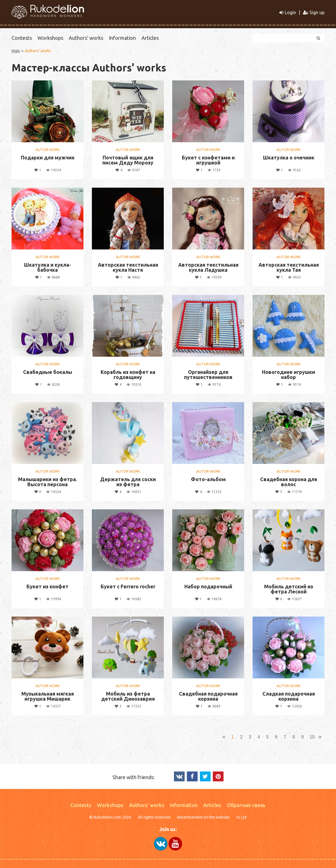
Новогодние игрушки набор (289, 374)
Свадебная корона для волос (289, 482)
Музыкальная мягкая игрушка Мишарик (48, 696)
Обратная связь (246, 805)
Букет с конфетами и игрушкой (208, 160)
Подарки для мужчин (48, 157)
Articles (150, 38)
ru (238, 817)
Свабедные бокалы (48, 372)
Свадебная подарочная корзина (208, 696)
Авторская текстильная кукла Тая (289, 267)
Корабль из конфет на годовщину (128, 374)
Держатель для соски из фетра (128, 482)
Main (16, 51)
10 (312, 737)
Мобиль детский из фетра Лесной (289, 589)
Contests (22, 38)
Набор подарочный (208, 586)
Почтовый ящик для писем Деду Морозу (128, 160)
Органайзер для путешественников (208, 374)
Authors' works (86, 38)
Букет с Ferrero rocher (128, 586)
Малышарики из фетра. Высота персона (47, 482)
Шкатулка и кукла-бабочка (47, 267)
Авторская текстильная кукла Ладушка (208, 267)
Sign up (314, 12)
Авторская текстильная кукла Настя (128, 267)
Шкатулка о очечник (289, 157)
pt (245, 817)
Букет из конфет (47, 586)
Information (122, 38)
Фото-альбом (208, 479)
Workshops (50, 38)
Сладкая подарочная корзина (289, 696)
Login (288, 12)
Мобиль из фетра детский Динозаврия (128, 696)
